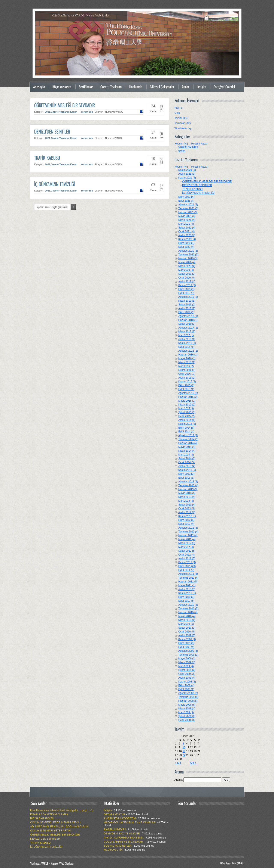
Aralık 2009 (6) (187, 635)
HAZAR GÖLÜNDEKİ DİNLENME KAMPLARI (130, 822)
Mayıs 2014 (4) (187, 447)
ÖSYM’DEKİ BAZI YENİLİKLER (122, 834)
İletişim (108, 810)
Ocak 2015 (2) (186, 416)
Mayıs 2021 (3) (187, 216)
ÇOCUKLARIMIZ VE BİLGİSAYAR (123, 842)
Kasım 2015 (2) (187, 382)
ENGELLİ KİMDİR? (115, 830)
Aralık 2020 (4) (187, 235)
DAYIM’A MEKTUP (115, 814)
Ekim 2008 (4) (186, 685)
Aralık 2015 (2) (187, 378)
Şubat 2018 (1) (187, 324)
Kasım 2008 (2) (187, 682)
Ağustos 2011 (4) (188, 574)
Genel (182, 151)
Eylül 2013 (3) (186, 478)
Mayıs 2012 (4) (187, 539)
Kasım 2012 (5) (187, 516)
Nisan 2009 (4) (187, 662)
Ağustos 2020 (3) (188, 251)
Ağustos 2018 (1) (188, 316)
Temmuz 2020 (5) (188, 255)
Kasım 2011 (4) (187, 562)
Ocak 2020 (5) (186, 278)
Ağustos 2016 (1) (188, 351)
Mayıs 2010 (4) (187, 616)
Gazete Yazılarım (60, 112)
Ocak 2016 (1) (186, 374)
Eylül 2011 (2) (186, 570)
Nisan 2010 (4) (187, 620)
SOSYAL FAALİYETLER (118, 846)
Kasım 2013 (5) (187, 470)
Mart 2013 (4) (186, 501)
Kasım (74, 112)
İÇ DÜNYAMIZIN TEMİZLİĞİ (198, 193)
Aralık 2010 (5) (187, 589)
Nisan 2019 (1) (187, 301)
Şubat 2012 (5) (187, 551)
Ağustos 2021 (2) (188, 205)
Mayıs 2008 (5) (187, 705)
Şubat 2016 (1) (187, 370)
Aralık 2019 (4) (187, 281)
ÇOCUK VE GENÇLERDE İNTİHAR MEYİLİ (55, 822)
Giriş (177, 113)
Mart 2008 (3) (186, 712)
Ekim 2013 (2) (186, 474)
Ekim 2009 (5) (186, 643)
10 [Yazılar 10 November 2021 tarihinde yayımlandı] (184, 747)
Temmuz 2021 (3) (188, 208)
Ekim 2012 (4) (186, 520)
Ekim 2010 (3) (186, 597)
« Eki (178, 763)
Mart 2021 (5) (186, 224)
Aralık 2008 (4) (187, 678)
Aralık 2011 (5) (187, 559)
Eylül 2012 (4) (186, 524)
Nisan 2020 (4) (187, 266)
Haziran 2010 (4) (188, 612)
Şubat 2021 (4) (187, 228)
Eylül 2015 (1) (186, 389)
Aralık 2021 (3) (187, 174)
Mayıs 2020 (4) (187, 262)
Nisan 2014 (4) (187, 451)
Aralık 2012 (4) (187, 512)
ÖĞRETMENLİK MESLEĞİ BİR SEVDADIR (207, 181)
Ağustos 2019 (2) (188, 297)
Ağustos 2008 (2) (188, 693)
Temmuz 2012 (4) (188, 532)
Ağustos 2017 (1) (188, 328)
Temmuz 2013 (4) (188, 485)
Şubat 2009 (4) (187, 670)
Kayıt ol (179, 108)
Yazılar (181, 118)
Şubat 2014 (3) (187, 458)
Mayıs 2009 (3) (187, 659)
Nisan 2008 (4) (187, 709)
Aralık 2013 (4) (187, 466)
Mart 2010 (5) (186, 624)
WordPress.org (183, 128)
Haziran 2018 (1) (188, 320)
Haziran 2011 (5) (188, 582)
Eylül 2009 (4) (186, 647)
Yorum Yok (87, 112)
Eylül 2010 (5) (186, 601)
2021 (48, 112)
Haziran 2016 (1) (188, 355)
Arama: (179, 780)
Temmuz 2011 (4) (188, 578)
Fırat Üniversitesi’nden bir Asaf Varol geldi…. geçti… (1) (62, 810)
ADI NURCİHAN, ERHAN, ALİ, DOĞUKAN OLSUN (59, 827)
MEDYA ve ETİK (113, 850)
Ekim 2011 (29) (187, 566)
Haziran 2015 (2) (188, 397)
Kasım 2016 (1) (187, 343)
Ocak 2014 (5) (186, 462)
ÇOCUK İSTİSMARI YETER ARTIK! (51, 831)
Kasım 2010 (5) (187, 593)
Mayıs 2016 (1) (187, 358)
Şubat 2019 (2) (187, 305)
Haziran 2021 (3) (188, 212)
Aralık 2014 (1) (187, 420)
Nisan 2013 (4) (187, 497)
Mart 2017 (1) (186, 335)
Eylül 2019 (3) (186, 293)
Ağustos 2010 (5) (188, 605)
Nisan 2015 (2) (187, 405)
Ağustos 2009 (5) (188, 651)
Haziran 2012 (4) (188, 535)
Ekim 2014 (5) (186, 428)
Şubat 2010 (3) (187, 628)
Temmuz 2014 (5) (188, 439)
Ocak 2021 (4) (186, 231)
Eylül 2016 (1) (186, 347)
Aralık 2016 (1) (187, 339)
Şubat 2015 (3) (187, 412)
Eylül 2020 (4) (186, 247)
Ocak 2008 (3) (186, 720)
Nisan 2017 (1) (187, 332)
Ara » (193, 763)
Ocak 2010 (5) (186, 632)
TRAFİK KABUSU (192, 189)
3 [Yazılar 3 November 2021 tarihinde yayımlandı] (183, 744)
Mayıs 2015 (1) (187, 401)
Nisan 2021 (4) (187, 220)
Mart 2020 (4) (186, 270)
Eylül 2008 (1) (186, 689)
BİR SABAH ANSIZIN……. (45, 818)
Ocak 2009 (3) (186, 674)
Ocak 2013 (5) (186, 508)
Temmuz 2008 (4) (188, 697)
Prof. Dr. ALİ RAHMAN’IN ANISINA (124, 838)
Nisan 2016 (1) (187, 362)
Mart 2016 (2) (186, 366)
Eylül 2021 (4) (186, 201)
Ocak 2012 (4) (186, 555)
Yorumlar (183, 123)
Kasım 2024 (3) (187, 170)
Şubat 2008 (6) (187, 716)
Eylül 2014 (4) (186, 432)
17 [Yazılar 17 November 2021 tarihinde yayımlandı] (184, 751)
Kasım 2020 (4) (187, 239)
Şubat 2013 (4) (187, 505)
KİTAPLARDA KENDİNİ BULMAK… (51, 814)
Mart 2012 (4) (186, 547)
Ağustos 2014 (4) (188, 435)
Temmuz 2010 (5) (188, 609)
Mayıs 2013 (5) (187, 493)
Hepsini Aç (181, 144)
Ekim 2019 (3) (186, 289)
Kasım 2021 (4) (187, 178)
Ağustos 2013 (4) (188, 482)
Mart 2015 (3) (186, 408)
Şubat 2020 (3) (187, 274)
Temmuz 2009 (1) (188, 655)
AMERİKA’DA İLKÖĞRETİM (120, 818)
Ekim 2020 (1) (186, 243)
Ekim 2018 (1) (186, 312)
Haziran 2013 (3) (188, 489)
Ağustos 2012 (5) (188, 528)
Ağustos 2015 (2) (188, 393)
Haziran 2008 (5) (188, 701)
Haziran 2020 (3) (188, 258)
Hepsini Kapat (199, 144)
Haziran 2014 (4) (188, 443)
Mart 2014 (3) (186, 455)
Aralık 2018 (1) (187, 308)
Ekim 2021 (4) (186, 197)
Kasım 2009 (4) (187, 639)
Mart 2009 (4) (186, 666)
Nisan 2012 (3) (187, 543)
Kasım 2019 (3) (187, 285)
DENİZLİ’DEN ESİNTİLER (197, 185)
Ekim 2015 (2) (186, 385)
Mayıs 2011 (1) (187, 585)
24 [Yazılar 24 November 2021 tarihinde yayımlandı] (184, 755)
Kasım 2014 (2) (187, 424)
